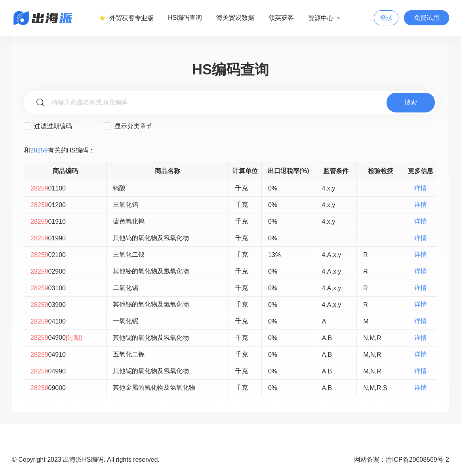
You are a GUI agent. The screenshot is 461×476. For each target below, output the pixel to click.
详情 (421, 188)
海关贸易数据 (235, 18)
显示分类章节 (128, 126)
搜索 (411, 102)
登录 (386, 18)
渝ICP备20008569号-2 (417, 460)
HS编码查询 (185, 18)
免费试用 (427, 18)
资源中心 (325, 18)
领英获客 (281, 18)
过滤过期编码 (48, 126)
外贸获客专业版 (126, 18)
